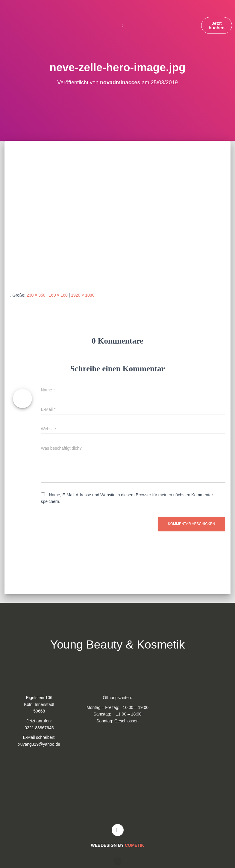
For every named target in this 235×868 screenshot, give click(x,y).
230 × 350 (36, 295)
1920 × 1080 (83, 295)
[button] (123, 26)
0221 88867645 (39, 728)
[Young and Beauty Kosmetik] (117, 788)
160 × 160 (58, 295)
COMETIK (135, 845)
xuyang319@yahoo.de (39, 744)
